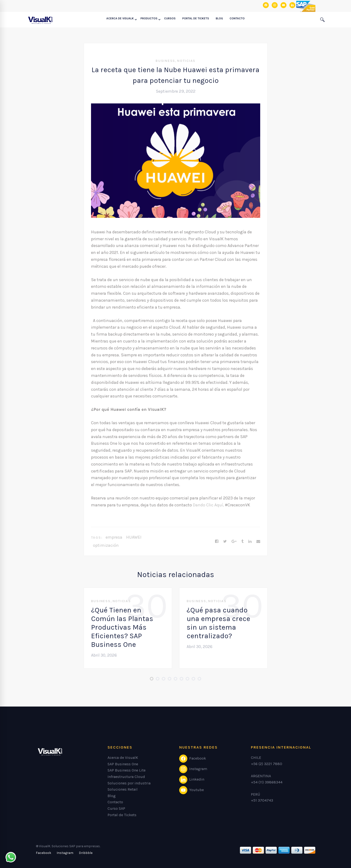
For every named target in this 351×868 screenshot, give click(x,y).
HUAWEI (134, 537)
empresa (114, 537)
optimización (106, 545)
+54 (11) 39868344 (267, 782)
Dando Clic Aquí (208, 505)
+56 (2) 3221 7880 (267, 764)
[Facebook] (217, 541)
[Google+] (234, 541)
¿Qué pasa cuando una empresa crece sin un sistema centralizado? (218, 623)
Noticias (186, 61)
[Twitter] (225, 541)
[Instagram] (65, 853)
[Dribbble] (86, 853)
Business (165, 61)
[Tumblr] (242, 541)
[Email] (258, 541)
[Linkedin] (250, 541)
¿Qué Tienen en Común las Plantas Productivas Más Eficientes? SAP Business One (122, 627)
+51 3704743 (262, 800)
